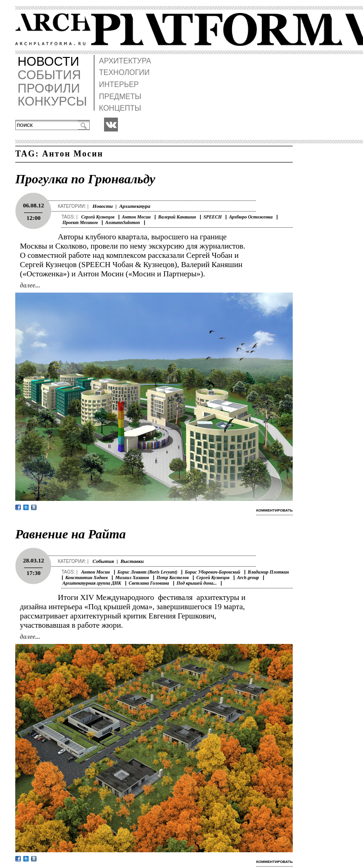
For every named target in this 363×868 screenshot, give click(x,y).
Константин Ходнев (86, 578)
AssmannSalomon (123, 222)
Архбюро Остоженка (251, 217)
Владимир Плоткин (268, 572)
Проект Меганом (80, 222)
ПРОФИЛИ (49, 89)
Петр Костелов (173, 578)
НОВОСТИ (48, 62)
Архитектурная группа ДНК (92, 583)
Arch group (248, 578)
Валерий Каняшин (177, 217)
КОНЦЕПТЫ (120, 108)
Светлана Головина (149, 583)
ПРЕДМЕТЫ (120, 97)
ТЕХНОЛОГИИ (124, 72)
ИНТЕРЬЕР (119, 84)
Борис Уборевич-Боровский (213, 572)
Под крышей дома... (197, 583)
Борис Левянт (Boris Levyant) (148, 572)
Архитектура (135, 206)
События (103, 561)
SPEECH (213, 217)
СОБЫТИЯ (49, 75)
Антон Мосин (136, 217)
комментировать (274, 510)
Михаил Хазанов (132, 578)
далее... (30, 285)
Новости (103, 206)
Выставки (132, 561)
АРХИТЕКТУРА (125, 61)
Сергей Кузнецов (98, 217)
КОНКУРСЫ (52, 102)
